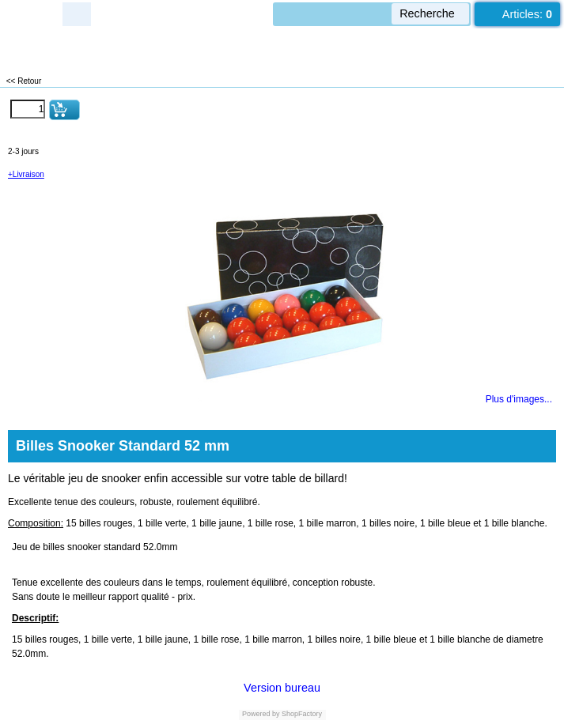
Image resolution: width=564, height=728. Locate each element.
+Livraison (26, 174)
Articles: (527, 14)
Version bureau (282, 688)
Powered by (261, 714)
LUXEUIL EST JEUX (95, 48)
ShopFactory (301, 714)
